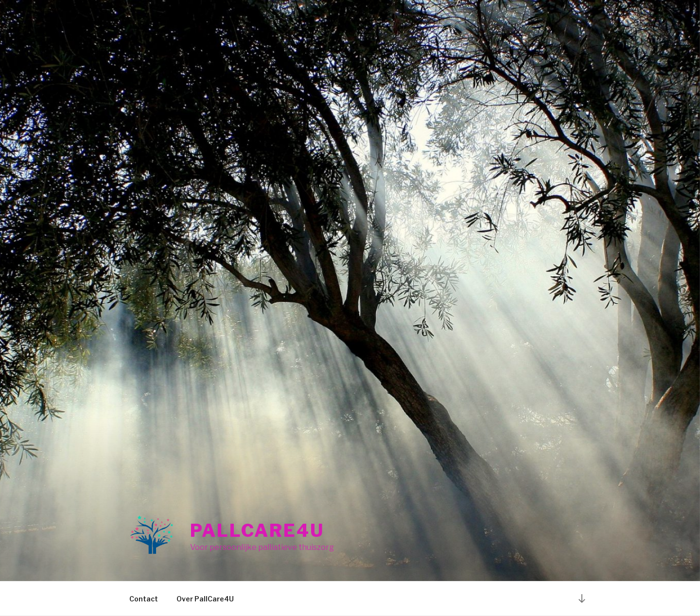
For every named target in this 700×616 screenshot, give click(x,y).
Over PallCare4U (205, 599)
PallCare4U (257, 530)
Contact (144, 599)
